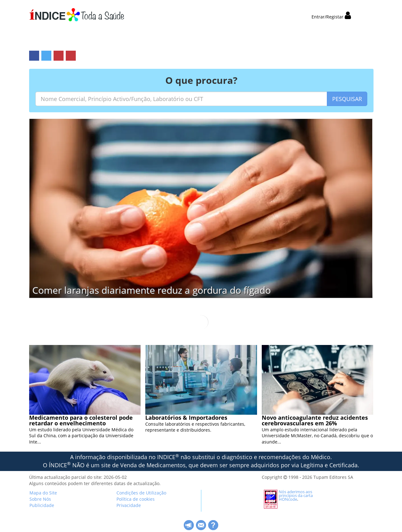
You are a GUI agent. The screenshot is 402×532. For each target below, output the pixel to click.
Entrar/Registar (331, 17)
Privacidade (129, 505)
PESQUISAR (347, 99)
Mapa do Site (43, 493)
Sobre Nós (40, 499)
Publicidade (42, 505)
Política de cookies (136, 499)
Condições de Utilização (141, 493)
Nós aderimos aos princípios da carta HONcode (296, 495)
